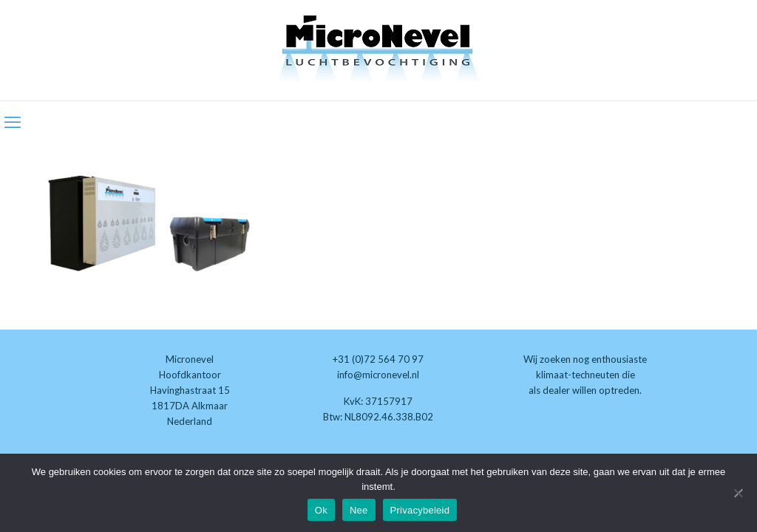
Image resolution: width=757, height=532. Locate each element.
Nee (359, 510)
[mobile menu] (13, 122)
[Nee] (739, 493)
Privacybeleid (420, 510)
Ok (321, 510)
